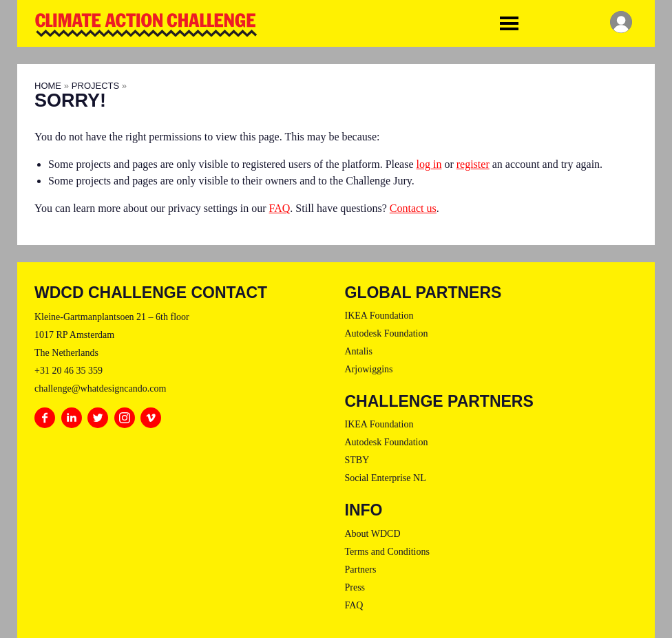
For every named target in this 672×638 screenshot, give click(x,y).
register (473, 164)
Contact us (413, 208)
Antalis (359, 351)
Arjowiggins (369, 369)
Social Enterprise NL (386, 478)
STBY (357, 460)
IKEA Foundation (379, 316)
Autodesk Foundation (387, 333)
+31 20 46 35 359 (69, 371)
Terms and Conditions (387, 552)
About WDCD (373, 534)
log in (429, 164)
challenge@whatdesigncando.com (100, 389)
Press (355, 587)
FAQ (280, 208)
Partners (361, 570)
